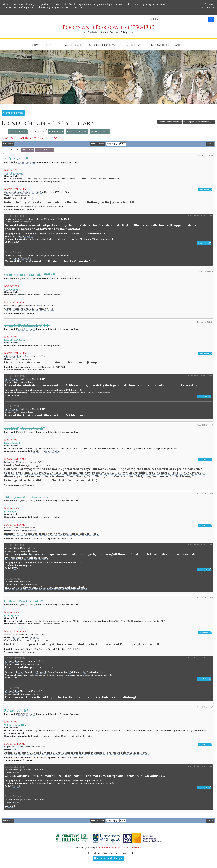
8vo (84, 234)
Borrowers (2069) (77, 132)
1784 (71, 672)
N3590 (15, 568)
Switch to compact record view (170, 122)
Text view (14, 150)
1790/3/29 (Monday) (25, 162)
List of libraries (13, 113)
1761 (68, 390)
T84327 (16, 678)
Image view (27, 150)
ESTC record (204, 243)
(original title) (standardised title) (104, 473)
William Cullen (11, 635)
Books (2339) (56, 132)
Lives (30, 359)
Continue (210, 4)
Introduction (18, 132)
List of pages (98, 144)
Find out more (207, 7)
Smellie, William (25, 236)
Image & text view (45, 150)
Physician (88, 736)
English (20, 234)
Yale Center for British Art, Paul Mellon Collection (120, 848)
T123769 (16, 786)
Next (210, 144)
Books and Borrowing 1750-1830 (108, 28)
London (40, 390)
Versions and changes (108, 858)
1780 (71, 234)
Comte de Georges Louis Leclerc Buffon (24, 192)
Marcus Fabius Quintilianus (17, 306)
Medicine (32, 531)
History (15, 359)
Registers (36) (38, 132)
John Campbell (12, 356)
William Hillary (11, 528)
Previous (8, 144)
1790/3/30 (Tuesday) (26, 329)
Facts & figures (100, 132)
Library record (205, 190)
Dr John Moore (12, 747)
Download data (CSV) (205, 122)
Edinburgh (41, 234)
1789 (68, 781)
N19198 (15, 396)
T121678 (16, 242)
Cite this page (189, 122)
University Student (51, 181)
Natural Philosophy (21, 195)
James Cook (10, 462)
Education (36, 181)
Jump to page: (113, 144)
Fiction (15, 750)
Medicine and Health (71, 736)
